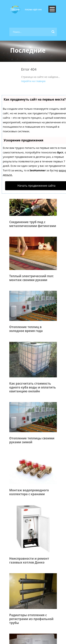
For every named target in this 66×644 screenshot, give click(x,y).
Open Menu (52, 9)
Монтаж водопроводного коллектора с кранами (29, 492)
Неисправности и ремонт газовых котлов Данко (29, 560)
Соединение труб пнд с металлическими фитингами (33, 224)
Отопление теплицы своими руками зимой (32, 440)
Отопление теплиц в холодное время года (26, 329)
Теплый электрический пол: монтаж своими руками (32, 278)
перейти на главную (33, 81)
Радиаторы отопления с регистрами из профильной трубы (31, 619)
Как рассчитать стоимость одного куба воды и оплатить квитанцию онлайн (33, 387)
